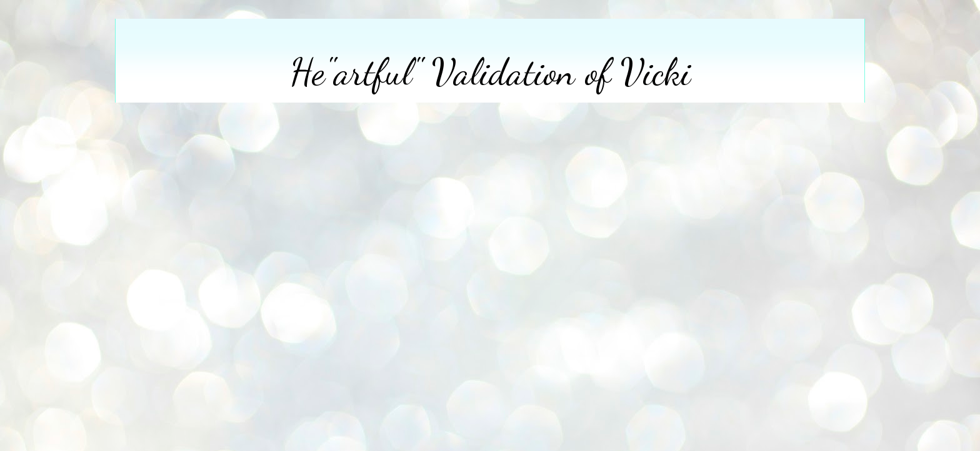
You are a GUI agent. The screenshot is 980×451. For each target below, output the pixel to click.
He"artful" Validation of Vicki (490, 72)
